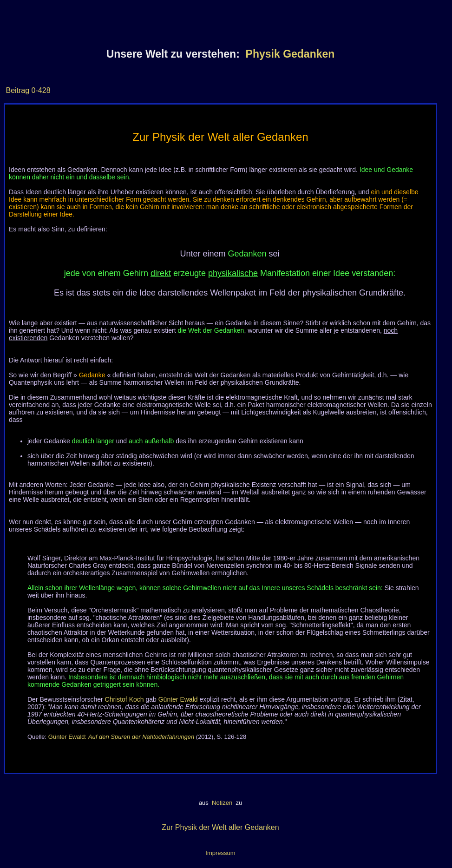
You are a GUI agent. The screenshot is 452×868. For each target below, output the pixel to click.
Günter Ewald (178, 699)
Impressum (220, 853)
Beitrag (17, 90)
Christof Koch (124, 699)
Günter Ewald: (121, 737)
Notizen (222, 803)
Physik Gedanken (290, 54)
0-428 (40, 90)
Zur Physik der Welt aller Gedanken (220, 827)
